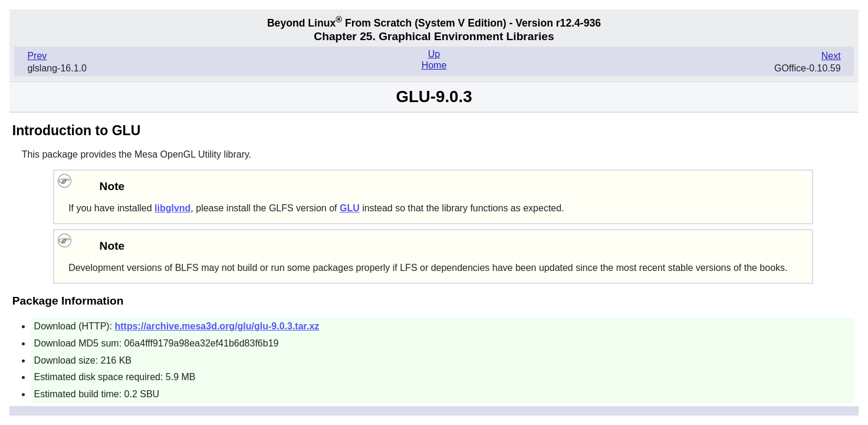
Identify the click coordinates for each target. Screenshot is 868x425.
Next (831, 56)
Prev (37, 56)
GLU (350, 208)
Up (434, 54)
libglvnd (172, 208)
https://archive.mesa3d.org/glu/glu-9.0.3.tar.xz (217, 326)
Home (434, 65)
